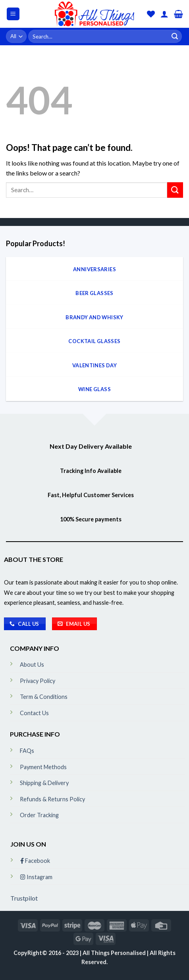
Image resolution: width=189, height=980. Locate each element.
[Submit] (175, 37)
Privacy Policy (38, 681)
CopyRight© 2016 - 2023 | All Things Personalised (80, 953)
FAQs (27, 751)
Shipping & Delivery (44, 783)
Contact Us (34, 713)
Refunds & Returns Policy (52, 799)
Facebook (35, 861)
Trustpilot (24, 898)
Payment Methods (43, 767)
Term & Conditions (44, 697)
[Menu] (13, 14)
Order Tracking (39, 815)
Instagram (36, 877)
